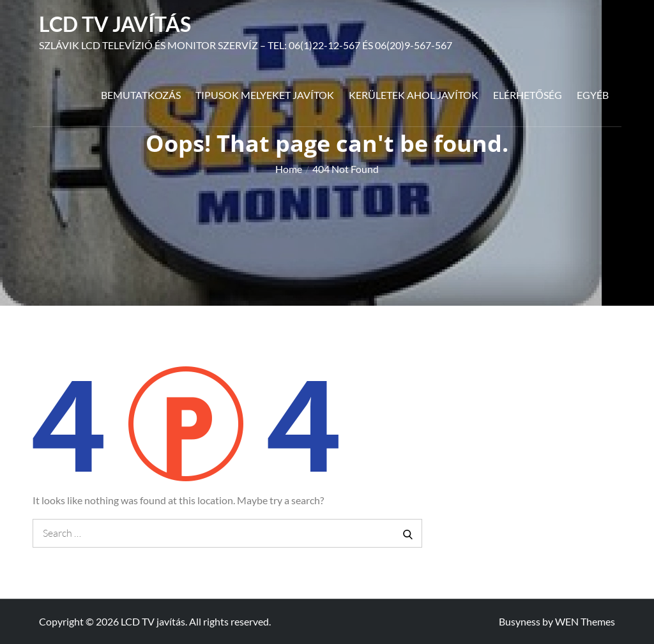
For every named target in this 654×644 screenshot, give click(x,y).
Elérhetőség (527, 95)
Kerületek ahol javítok (414, 95)
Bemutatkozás (141, 95)
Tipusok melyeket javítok (265, 95)
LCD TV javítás (115, 24)
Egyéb (593, 95)
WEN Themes (585, 621)
